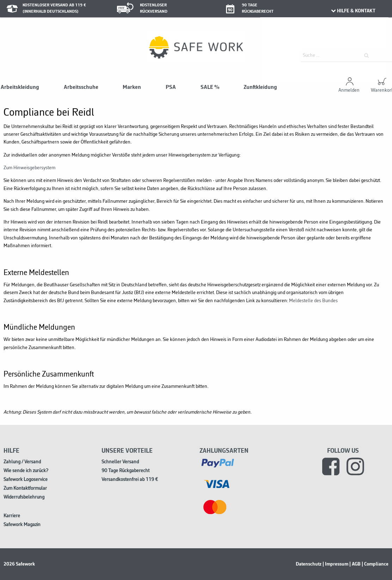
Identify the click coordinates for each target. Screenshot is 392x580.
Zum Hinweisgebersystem (29, 168)
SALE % (210, 87)
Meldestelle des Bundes (313, 301)
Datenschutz (309, 564)
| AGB (355, 564)
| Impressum (335, 564)
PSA (171, 87)
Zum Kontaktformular (25, 489)
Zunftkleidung (260, 87)
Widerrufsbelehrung (24, 497)
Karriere (12, 516)
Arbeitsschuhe (81, 87)
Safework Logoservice (26, 480)
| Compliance (375, 564)
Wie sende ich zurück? (26, 471)
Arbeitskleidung (20, 87)
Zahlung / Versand (22, 462)
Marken (132, 87)
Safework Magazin (22, 525)
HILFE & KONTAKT (353, 11)
